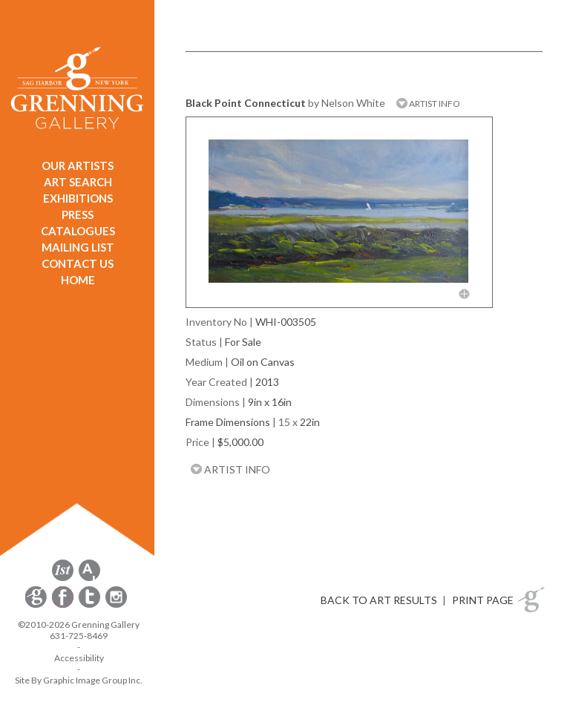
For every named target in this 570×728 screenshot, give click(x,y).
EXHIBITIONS (78, 198)
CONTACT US (78, 263)
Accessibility (79, 658)
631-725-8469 (79, 636)
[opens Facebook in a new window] (64, 605)
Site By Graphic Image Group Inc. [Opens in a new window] (79, 680)
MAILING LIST (78, 247)
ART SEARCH (78, 182)
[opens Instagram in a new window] (116, 605)
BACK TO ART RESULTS (379, 600)
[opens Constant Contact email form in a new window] (37, 605)
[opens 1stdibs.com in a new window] (63, 578)
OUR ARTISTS (78, 165)
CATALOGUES (78, 231)
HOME (78, 280)
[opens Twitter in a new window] (91, 605)
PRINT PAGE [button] (483, 600)
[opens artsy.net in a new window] (89, 578)
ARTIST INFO (428, 104)
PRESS (78, 214)
